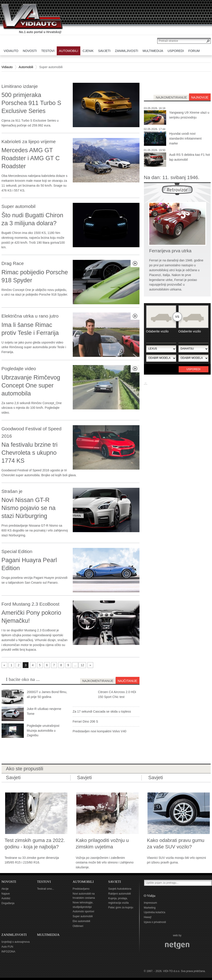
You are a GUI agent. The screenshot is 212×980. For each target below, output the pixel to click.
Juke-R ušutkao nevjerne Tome (44, 711)
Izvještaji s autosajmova (16, 942)
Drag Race (13, 263)
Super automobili (83, 916)
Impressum (150, 903)
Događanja (8, 903)
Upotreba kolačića (155, 912)
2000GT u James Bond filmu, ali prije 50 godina (47, 694)
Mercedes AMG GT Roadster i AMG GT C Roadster (31, 158)
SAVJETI (115, 882)
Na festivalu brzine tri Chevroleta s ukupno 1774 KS (30, 453)
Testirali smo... (46, 889)
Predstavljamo (81, 889)
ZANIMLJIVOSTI (14, 935)
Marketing (150, 908)
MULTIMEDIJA (48, 935)
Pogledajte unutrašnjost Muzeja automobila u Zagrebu (43, 731)
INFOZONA (8, 952)
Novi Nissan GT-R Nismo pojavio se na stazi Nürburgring (29, 508)
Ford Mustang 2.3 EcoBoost (30, 604)
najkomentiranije (171, 97)
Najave (6, 894)
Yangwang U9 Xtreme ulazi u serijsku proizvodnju (189, 115)
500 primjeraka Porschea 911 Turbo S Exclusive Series (31, 103)
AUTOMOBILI (83, 882)
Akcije (5, 889)
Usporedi (193, 369)
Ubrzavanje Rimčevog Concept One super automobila (31, 385)
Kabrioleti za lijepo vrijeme (29, 141)
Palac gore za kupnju (121, 907)
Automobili (26, 67)
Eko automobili (82, 921)
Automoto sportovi (84, 911)
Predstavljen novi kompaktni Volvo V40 (100, 731)
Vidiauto (7, 67)
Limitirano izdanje (20, 86)
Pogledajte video (19, 368)
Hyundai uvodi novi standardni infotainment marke (186, 138)
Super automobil (19, 206)
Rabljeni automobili (120, 894)
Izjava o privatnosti (155, 922)
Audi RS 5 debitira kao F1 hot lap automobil (190, 157)
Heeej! (148, 917)
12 (82, 665)
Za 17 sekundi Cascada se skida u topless (102, 711)
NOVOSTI (9, 882)
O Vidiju (150, 896)
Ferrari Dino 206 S (85, 721)
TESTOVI (44, 882)
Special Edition (17, 551)
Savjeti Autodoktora (120, 889)
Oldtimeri (78, 926)
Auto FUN (7, 947)
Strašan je (12, 491)
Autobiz (6, 898)
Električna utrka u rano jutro (30, 316)
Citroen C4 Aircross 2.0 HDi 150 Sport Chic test (117, 694)
